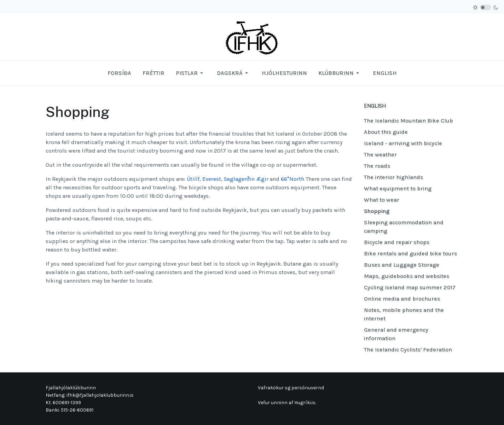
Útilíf (193, 179)
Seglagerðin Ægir (246, 179)
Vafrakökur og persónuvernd (291, 388)
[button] (191, 73)
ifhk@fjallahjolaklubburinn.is (100, 395)
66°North (292, 179)
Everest (212, 179)
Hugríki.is (305, 403)
